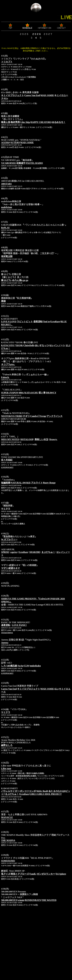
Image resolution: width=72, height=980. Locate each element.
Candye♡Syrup (38, 416)
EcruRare (55, 322)
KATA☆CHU (31, 393)
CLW (27, 666)
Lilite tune (6, 769)
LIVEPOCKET (7, 467)
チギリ (26, 416)
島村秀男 (15, 122)
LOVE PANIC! (19, 625)
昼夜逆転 (38, 322)
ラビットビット (25, 322)
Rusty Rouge (49, 483)
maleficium (7, 207)
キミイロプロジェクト (12, 95)
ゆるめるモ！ (59, 122)
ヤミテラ (6, 509)
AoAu (20, 666)
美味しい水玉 (41, 439)
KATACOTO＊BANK (12, 345)
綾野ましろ (7, 745)
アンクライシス (55, 416)
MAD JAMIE (47, 95)
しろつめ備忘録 (9, 666)
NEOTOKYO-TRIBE (12, 416)
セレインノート (57, 345)
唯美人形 (6, 122)
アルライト (37, 483)
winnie (21, 900)
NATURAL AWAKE (21, 483)
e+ (2, 521)
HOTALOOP (27, 439)
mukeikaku (35, 666)
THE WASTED (49, 900)
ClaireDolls (29, 345)
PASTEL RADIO (35, 163)
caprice (14, 552)
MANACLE (7, 817)
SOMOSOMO (8, 861)
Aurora (5, 643)
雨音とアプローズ (20, 874)
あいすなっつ (42, 345)
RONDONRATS (33, 900)
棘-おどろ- (6, 280)
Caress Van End (32, 95)
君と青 (42, 393)
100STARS (6, 184)
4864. (21, 393)
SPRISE (5, 552)
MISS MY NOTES (10, 439)
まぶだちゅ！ (48, 552)
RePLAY (5, 228)
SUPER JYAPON (10, 393)
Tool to (46, 322)
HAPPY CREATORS (41, 122)
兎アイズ (6, 874)
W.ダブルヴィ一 (9, 539)
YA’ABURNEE (9, 163)
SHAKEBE (35, 552)
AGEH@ (6, 142)
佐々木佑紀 (7, 460)
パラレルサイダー (10, 791)
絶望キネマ (14, 568)
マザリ (5, 568)
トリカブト (7, 62)
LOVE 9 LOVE (9, 322)
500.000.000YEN (9, 900)
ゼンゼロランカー (46, 874)
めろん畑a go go (20, 280)
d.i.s (6, 98)
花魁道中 (21, 163)
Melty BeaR (42, 791)
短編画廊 (6, 483)
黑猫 (3, 301)
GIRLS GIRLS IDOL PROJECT (46, 794)
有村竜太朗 (7, 256)
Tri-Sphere (61, 874)
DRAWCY (51, 393)
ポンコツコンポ (28, 791)
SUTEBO (15, 142)
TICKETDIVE (7, 633)
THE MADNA (8, 840)
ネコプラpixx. (8, 364)
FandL (33, 874)
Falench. (5, 377)
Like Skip (25, 122)
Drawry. (53, 439)
